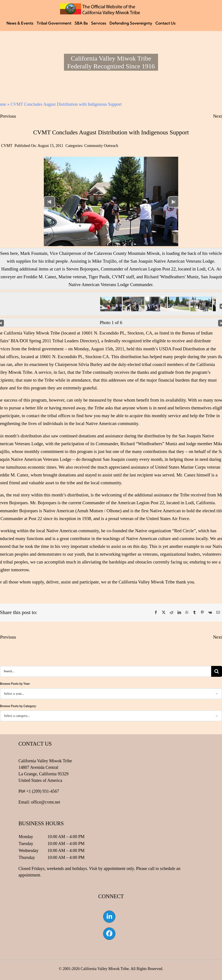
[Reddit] (171, 613)
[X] (164, 613)
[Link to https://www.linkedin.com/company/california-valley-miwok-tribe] (109, 917)
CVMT (7, 146)
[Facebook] (156, 613)
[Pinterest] (202, 613)
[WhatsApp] (187, 613)
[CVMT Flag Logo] (100, 5)
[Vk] (210, 613)
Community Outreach (101, 146)
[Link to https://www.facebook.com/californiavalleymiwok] (109, 934)
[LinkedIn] (179, 613)
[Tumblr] (194, 613)
